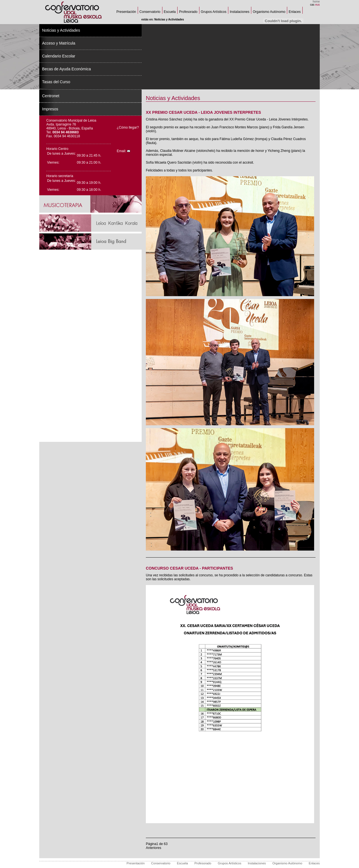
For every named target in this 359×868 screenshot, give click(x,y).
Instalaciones (240, 12)
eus (317, 5)
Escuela (170, 12)
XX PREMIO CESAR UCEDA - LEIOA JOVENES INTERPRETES (203, 112)
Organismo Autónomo (269, 12)
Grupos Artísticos (214, 12)
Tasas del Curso (56, 82)
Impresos (50, 109)
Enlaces (295, 12)
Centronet (51, 96)
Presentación (126, 12)
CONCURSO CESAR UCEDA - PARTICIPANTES (189, 568)
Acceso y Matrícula (59, 43)
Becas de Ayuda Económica (66, 69)
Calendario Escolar (59, 56)
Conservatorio (150, 12)
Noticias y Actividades (61, 30)
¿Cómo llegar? (128, 127)
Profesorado (188, 12)
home (316, 2)
